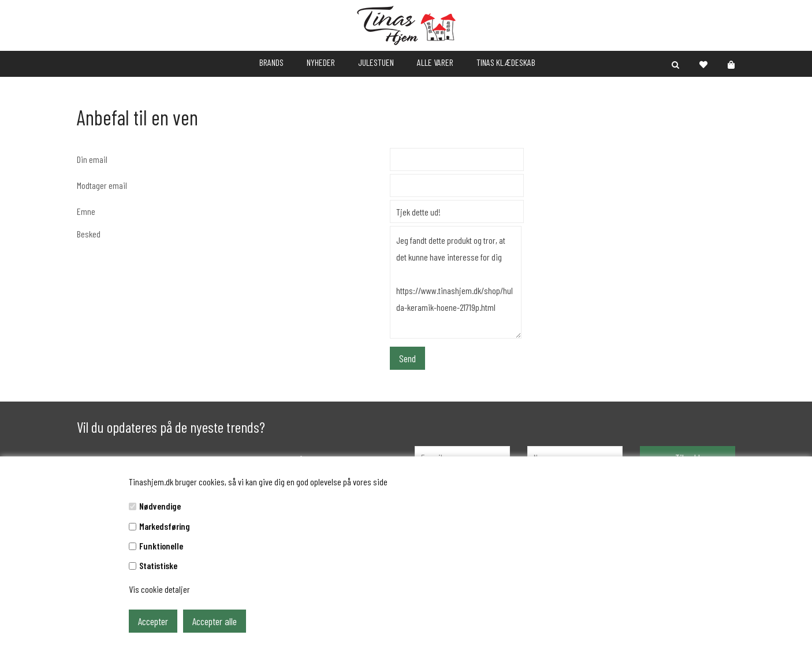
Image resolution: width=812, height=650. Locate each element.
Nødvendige (160, 506)
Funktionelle (161, 546)
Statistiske (158, 565)
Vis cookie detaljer (159, 589)
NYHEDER (321, 62)
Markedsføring (165, 526)
